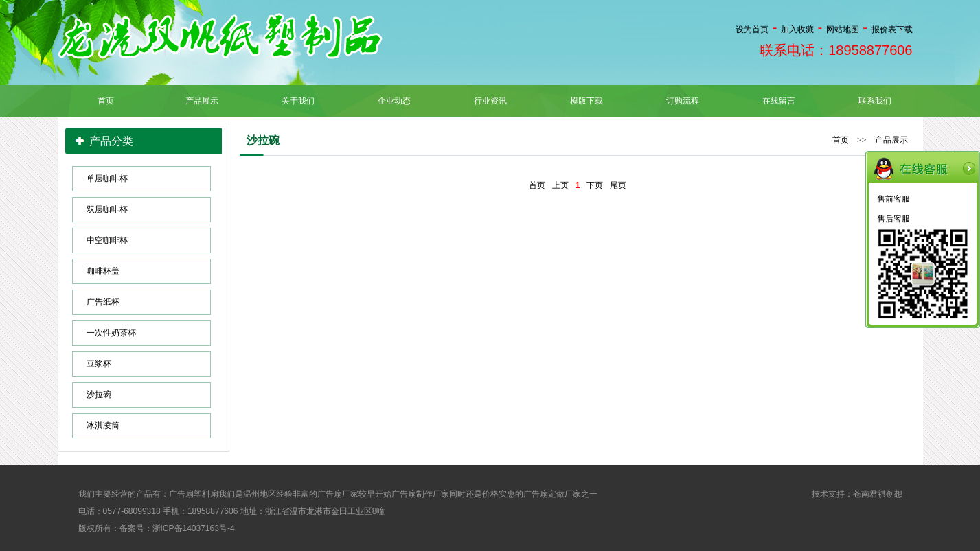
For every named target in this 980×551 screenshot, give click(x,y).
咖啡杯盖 (103, 271)
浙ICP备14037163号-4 (194, 528)
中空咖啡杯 (107, 240)
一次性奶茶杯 (111, 333)
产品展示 (202, 101)
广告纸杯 (103, 302)
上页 (560, 185)
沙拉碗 (99, 395)
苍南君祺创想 (878, 494)
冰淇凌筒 (103, 425)
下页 (595, 185)
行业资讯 (490, 101)
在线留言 (779, 101)
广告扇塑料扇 (194, 494)
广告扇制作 (412, 494)
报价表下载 (892, 30)
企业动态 (394, 101)
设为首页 (752, 30)
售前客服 (893, 199)
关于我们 (298, 101)
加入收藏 (797, 30)
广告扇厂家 (338, 494)
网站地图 (843, 30)
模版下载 (586, 101)
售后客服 (893, 219)
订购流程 (683, 101)
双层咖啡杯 (107, 209)
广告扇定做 (544, 494)
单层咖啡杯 (107, 178)
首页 (106, 101)
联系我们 (875, 101)
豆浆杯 (99, 364)
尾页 (618, 185)
